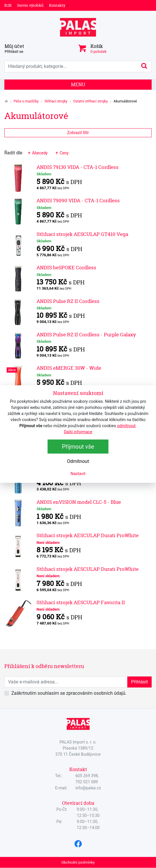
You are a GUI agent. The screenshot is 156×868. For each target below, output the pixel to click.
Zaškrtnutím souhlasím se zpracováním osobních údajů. (69, 693)
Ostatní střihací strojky (90, 101)
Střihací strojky (56, 101)
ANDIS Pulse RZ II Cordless (68, 301)
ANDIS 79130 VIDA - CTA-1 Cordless (78, 167)
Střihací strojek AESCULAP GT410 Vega (82, 234)
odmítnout (126, 426)
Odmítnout (78, 461)
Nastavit (78, 474)
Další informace (78, 432)
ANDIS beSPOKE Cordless (66, 267)
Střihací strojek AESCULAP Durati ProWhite (88, 535)
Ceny (61, 153)
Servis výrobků (30, 5)
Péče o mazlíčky (26, 101)
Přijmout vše (78, 447)
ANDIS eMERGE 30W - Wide (69, 368)
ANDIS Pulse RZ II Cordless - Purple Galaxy (86, 334)
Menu (78, 84)
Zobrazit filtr (78, 133)
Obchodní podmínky (78, 862)
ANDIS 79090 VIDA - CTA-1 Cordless (78, 200)
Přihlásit (139, 682)
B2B (8, 5)
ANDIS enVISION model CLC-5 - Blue (79, 502)
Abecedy (37, 153)
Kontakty (57, 5)
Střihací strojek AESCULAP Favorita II (81, 602)
